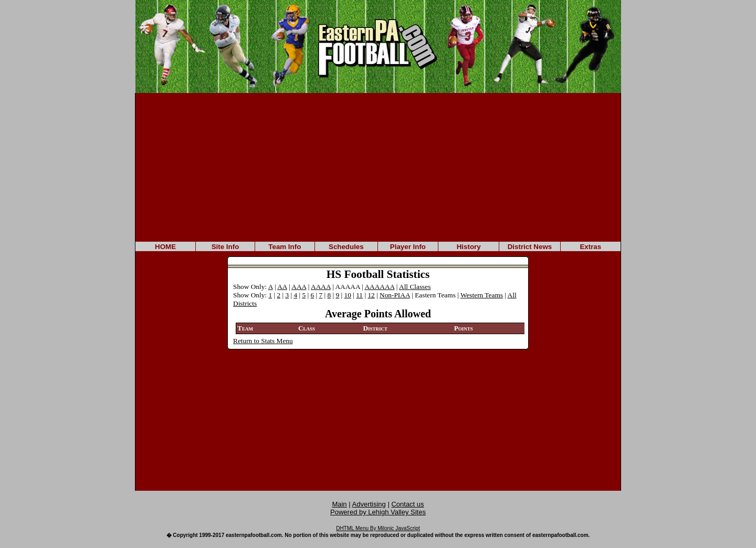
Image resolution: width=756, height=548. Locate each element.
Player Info (408, 247)
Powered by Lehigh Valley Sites (378, 512)
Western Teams (482, 295)
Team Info (285, 247)
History (469, 247)
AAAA (321, 287)
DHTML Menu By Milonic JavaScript (378, 528)
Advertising (369, 504)
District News (530, 247)
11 (359, 295)
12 (371, 295)
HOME (165, 247)
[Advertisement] (378, 167)
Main (339, 504)
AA (282, 287)
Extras (590, 247)
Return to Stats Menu (263, 341)
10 (348, 295)
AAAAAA (379, 287)
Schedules (346, 247)
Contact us (407, 504)
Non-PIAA (395, 295)
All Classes (415, 287)
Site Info (225, 247)
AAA (299, 287)
